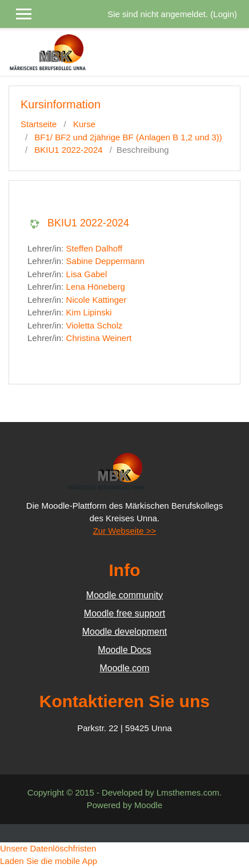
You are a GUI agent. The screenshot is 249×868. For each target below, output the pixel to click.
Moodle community (124, 595)
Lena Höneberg (96, 287)
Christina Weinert (99, 338)
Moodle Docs (124, 650)
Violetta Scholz (95, 325)
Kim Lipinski (89, 312)
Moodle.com (124, 668)
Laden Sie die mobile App (49, 861)
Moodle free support (124, 613)
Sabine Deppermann (106, 261)
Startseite (39, 124)
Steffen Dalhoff (95, 248)
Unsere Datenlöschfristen (48, 848)
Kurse (84, 124)
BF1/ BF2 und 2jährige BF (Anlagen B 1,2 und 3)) (128, 137)
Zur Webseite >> (125, 531)
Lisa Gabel (87, 274)
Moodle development (125, 632)
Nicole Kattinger (97, 300)
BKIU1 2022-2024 (68, 150)
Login (224, 14)
